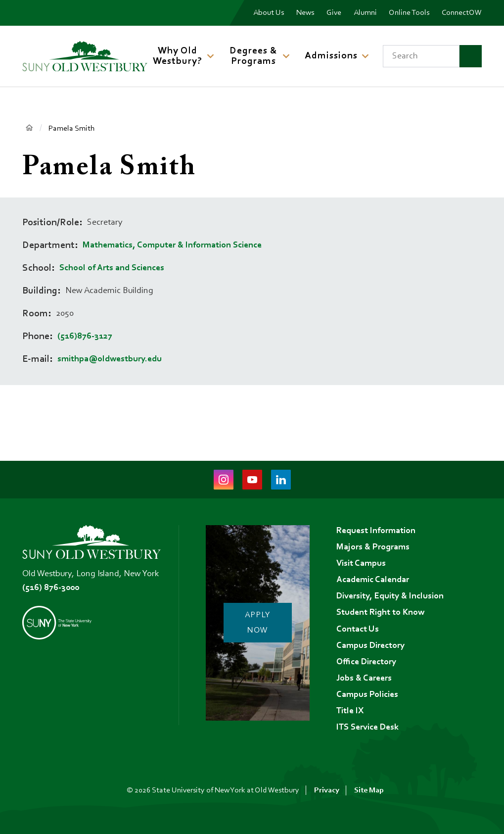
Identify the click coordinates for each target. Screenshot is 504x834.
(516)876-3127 (85, 337)
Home (29, 128)
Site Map (369, 790)
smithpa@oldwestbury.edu (110, 359)
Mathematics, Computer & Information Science (172, 245)
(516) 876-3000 (51, 584)
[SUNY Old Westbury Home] (85, 56)
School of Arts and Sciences (112, 268)
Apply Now (259, 621)
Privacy (327, 790)
